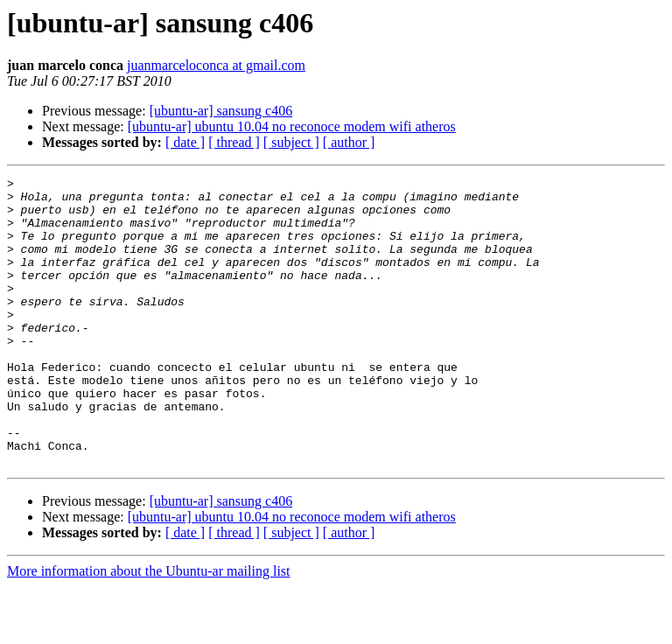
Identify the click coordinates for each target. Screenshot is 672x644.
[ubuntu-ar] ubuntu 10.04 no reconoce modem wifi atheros (292, 126)
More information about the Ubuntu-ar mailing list (149, 629)
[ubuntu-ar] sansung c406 (221, 111)
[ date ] (185, 142)
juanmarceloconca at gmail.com (216, 65)
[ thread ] (234, 142)
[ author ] (349, 142)
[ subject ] (291, 142)
